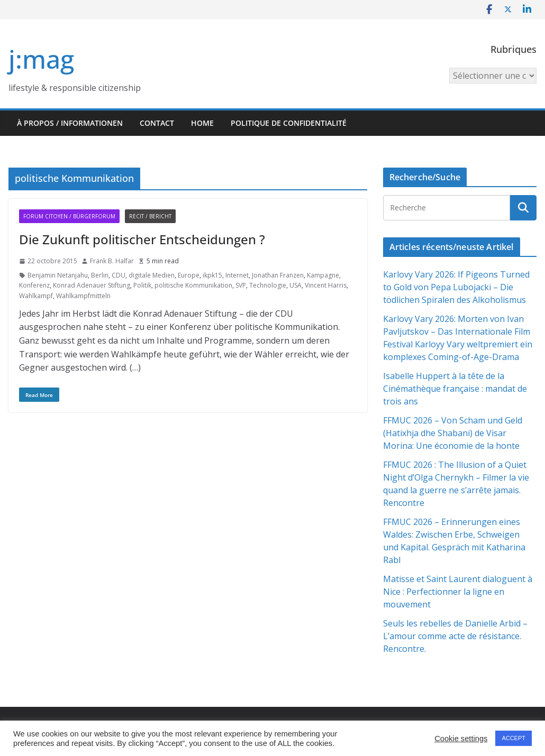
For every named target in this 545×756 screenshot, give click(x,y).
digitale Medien (152, 275)
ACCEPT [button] (514, 738)
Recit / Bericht (150, 216)
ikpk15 (212, 275)
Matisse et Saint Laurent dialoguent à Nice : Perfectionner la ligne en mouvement (458, 592)
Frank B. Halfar (112, 261)
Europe (189, 275)
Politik (142, 285)
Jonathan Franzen (278, 275)
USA (296, 285)
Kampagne (323, 275)
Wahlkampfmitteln (83, 296)
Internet (237, 275)
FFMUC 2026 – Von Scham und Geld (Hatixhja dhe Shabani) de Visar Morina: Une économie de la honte (453, 433)
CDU (119, 275)
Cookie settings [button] (461, 739)
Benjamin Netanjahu (58, 275)
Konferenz (34, 285)
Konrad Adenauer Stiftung (92, 285)
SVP (241, 285)
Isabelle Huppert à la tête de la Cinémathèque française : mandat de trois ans (455, 389)
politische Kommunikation (193, 285)
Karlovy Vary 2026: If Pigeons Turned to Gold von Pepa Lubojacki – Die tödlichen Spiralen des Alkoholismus (456, 287)
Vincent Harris (326, 285)
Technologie (268, 285)
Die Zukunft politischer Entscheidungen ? (142, 239)
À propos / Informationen (70, 123)
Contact (157, 123)
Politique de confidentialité (289, 123)
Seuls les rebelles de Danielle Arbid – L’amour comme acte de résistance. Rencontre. (456, 636)
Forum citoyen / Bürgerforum (69, 216)
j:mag (41, 59)
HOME (202, 123)
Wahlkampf (36, 296)
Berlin (100, 275)
